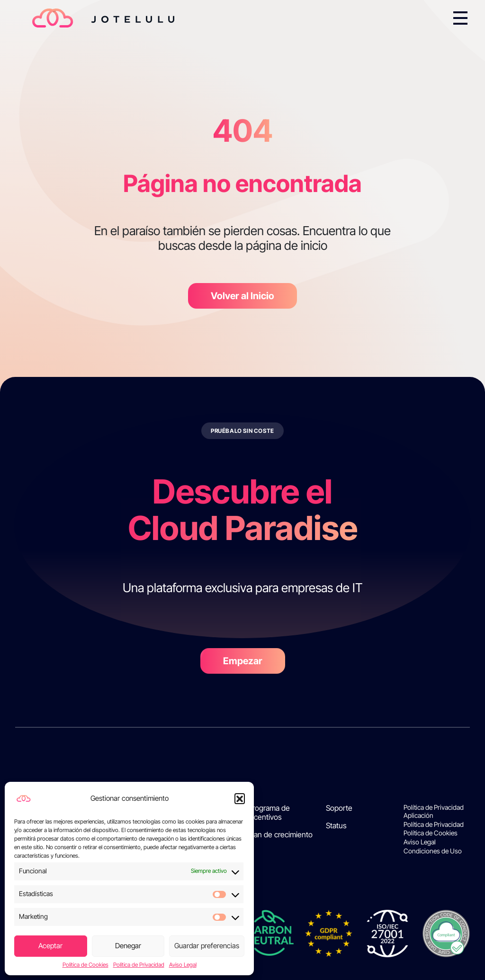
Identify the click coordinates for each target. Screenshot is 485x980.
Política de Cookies (85, 965)
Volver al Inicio (242, 296)
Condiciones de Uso (433, 851)
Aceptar (50, 946)
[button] (240, 798)
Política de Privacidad (139, 965)
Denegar (128, 946)
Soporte (339, 808)
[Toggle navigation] (460, 18)
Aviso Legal (183, 965)
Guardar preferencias (207, 946)
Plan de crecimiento (280, 835)
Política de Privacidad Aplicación (434, 811)
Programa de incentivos (269, 813)
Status (336, 826)
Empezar (243, 661)
